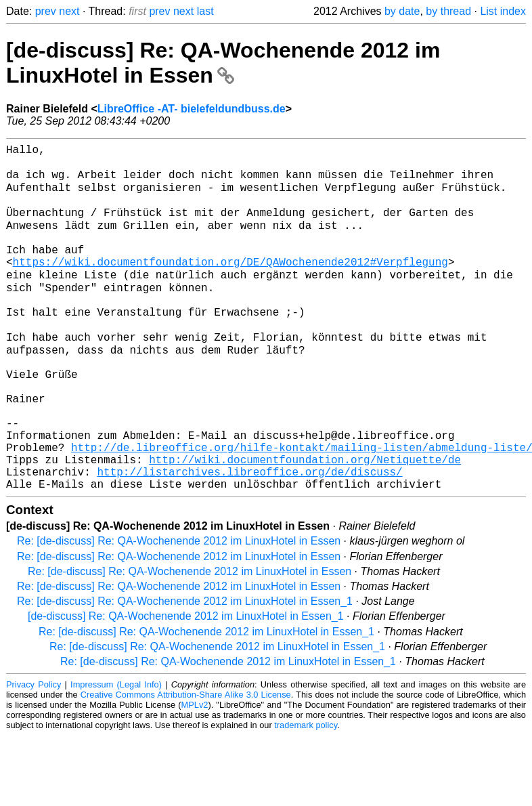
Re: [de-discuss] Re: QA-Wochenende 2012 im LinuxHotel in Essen (179, 611)
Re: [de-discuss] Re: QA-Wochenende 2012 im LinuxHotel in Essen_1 (185, 672)
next (69, 11)
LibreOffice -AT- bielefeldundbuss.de (192, 109)
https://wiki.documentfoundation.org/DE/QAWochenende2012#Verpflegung (230, 286)
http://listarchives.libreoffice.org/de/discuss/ (249, 539)
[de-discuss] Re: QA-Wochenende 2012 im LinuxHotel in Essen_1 (186, 686)
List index (503, 11)
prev (46, 11)
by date (402, 11)
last (205, 11)
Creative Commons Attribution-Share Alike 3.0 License (186, 765)
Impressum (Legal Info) (116, 755)
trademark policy (306, 796)
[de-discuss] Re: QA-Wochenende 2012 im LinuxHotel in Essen (223, 63)
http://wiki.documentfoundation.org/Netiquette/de (305, 524)
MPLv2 (195, 775)
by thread (448, 11)
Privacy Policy (34, 755)
